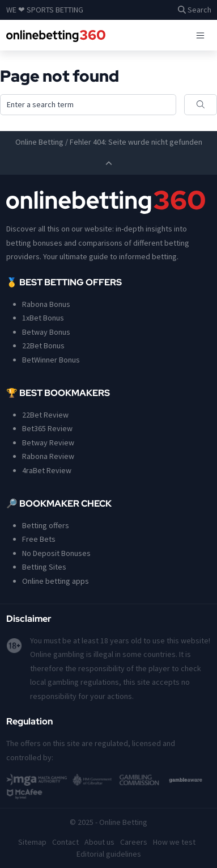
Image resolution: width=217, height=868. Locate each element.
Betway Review (48, 443)
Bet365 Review (47, 428)
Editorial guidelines (109, 854)
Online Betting (39, 142)
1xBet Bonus (43, 318)
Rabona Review (48, 456)
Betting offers (46, 525)
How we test (174, 842)
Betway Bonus (46, 332)
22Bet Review (45, 415)
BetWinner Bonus (51, 360)
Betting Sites (44, 567)
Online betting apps (56, 581)
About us (99, 842)
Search (195, 10)
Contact (65, 842)
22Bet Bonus (43, 345)
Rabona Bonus (46, 304)
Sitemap (32, 842)
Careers (134, 842)
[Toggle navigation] (200, 35)
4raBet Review (47, 470)
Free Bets (39, 539)
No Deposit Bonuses (56, 553)
